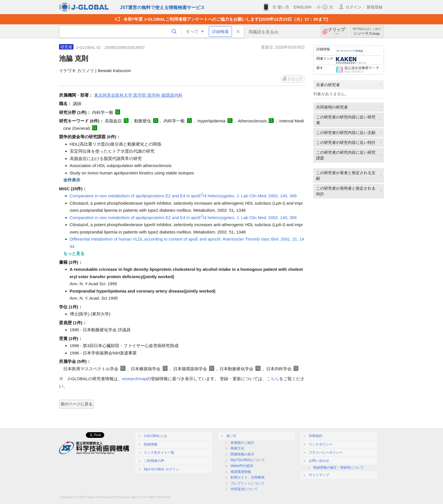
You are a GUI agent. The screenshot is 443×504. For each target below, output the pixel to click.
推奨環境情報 (241, 472)
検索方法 (237, 448)
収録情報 (151, 444)
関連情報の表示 (242, 454)
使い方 (283, 7)
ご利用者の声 (154, 461)
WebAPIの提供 (242, 466)
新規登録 (375, 7)
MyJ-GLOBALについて (248, 460)
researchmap (134, 379)
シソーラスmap (367, 32)
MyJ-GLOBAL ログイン (161, 469)
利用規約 (316, 436)
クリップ (336, 32)
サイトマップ (319, 475)
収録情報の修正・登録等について (338, 468)
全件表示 (72, 180)
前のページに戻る (77, 404)
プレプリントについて (247, 483)
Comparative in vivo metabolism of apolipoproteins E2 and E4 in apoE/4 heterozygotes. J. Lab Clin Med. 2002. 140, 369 (183, 196)
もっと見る (74, 253)
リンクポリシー (321, 444)
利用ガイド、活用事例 (247, 477)
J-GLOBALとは (155, 436)
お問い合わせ (319, 461)
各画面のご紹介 (242, 443)
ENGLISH (302, 7)
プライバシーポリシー (326, 453)
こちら (273, 379)
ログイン (353, 7)
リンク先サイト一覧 (159, 453)
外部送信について (244, 489)
